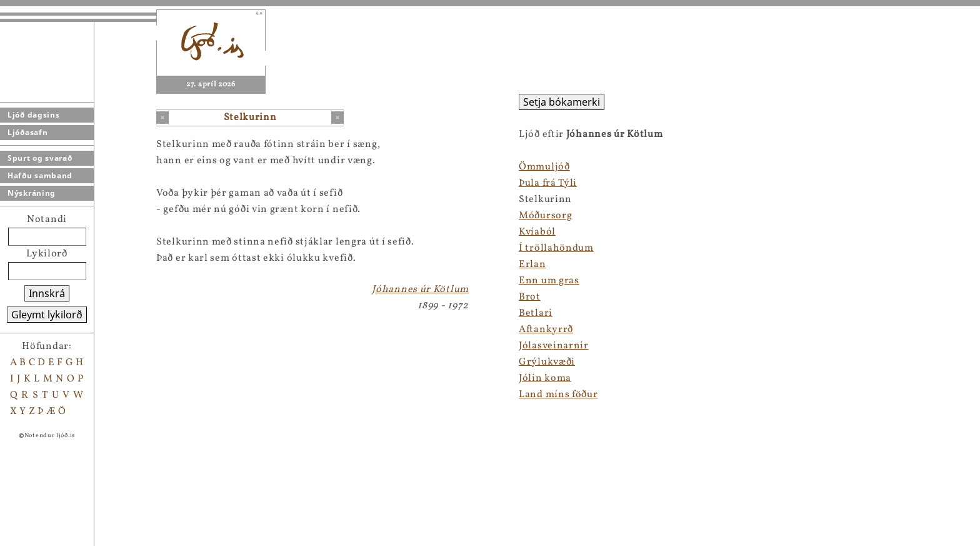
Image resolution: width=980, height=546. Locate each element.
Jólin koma (545, 378)
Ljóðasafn (27, 132)
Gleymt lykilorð (47, 315)
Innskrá (47, 293)
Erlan (532, 265)
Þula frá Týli (548, 183)
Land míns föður (558, 395)
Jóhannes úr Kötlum (420, 290)
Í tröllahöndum (556, 248)
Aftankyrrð (546, 330)
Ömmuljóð (544, 167)
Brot (530, 297)
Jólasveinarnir (554, 346)
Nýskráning (32, 193)
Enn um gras (549, 281)
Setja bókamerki (562, 102)
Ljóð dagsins (33, 115)
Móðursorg (545, 216)
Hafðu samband (40, 175)
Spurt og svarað (40, 158)
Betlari (536, 313)
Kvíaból (537, 232)
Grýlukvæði (547, 362)
